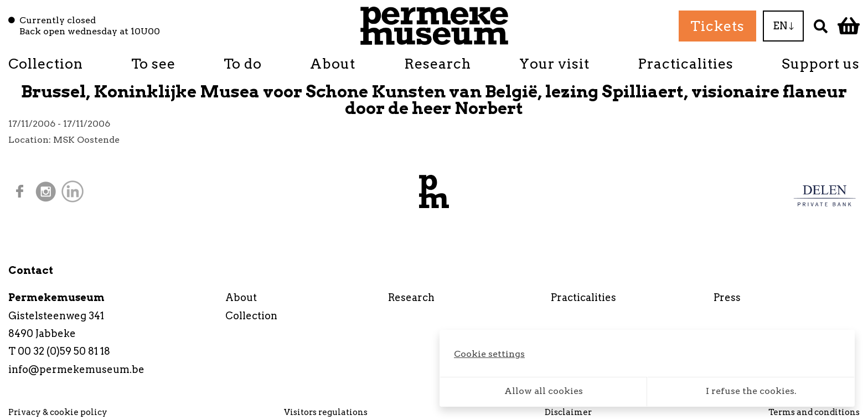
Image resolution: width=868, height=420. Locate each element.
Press (727, 297)
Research (438, 64)
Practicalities (686, 64)
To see (153, 64)
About (333, 64)
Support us (821, 64)
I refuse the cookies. (751, 391)
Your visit (554, 64)
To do (243, 64)
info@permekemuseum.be (76, 369)
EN (783, 26)
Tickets (717, 26)
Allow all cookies (544, 391)
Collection (46, 64)
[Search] (821, 26)
